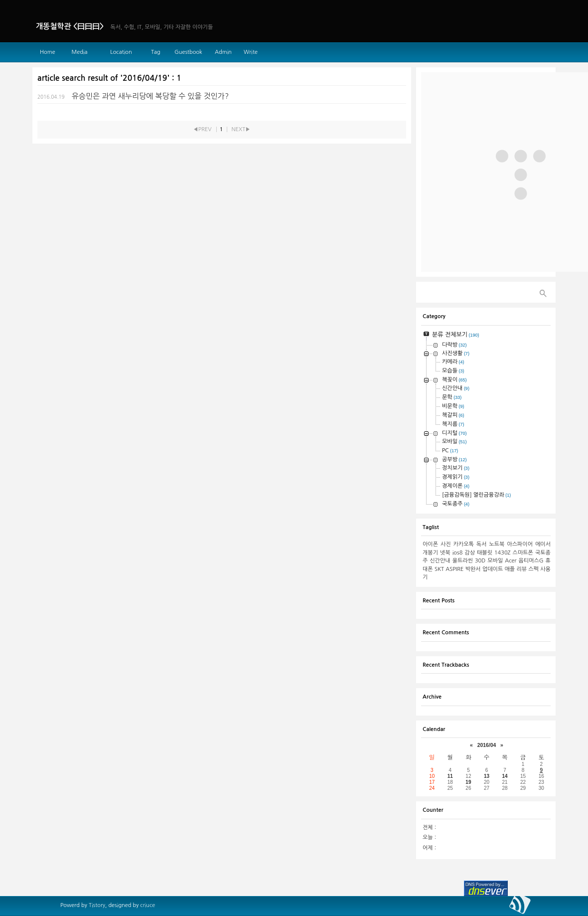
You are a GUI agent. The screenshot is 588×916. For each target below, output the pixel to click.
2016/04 (487, 745)
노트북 (497, 544)
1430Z (503, 553)
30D (480, 561)
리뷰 (521, 569)
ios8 (458, 553)
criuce (147, 905)
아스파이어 (520, 544)
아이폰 (430, 544)
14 (505, 776)
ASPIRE (454, 569)
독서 (482, 544)
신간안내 (440, 561)
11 (450, 776)
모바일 (495, 561)
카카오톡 (464, 544)
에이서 (543, 544)
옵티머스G (531, 561)
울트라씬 (463, 561)
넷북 (445, 553)
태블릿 (485, 553)
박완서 (473, 569)
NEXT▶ (241, 129)
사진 (446, 544)
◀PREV (202, 129)
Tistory (97, 905)
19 (468, 782)
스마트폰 (523, 553)
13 (487, 776)
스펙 (533, 569)
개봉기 (430, 553)
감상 (470, 553)
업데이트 (493, 569)
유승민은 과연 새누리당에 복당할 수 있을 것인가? (150, 96)
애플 (510, 569)
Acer (511, 561)
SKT (439, 569)
